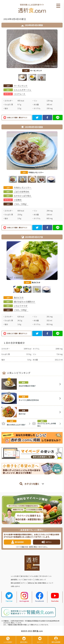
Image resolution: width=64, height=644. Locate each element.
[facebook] (47, 118)
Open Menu (58, 6)
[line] (58, 118)
